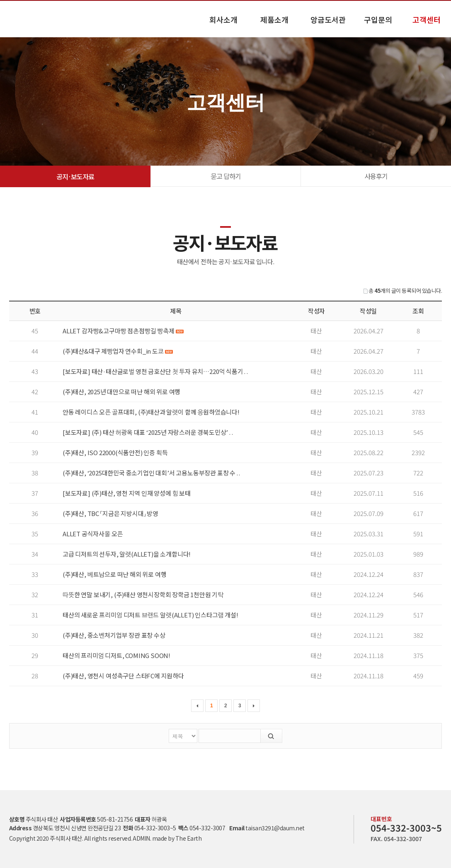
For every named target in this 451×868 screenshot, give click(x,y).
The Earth (189, 838)
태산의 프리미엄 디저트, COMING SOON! (116, 655)
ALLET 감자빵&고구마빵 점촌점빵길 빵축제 (123, 331)
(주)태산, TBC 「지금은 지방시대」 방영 (110, 513)
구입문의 (378, 19)
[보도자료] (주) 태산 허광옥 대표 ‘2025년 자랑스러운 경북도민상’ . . (148, 432)
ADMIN (141, 838)
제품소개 (274, 19)
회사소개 (223, 19)
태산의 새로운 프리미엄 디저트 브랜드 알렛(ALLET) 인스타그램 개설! (150, 615)
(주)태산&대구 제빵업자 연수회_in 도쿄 (118, 351)
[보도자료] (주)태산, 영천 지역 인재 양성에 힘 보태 (127, 493)
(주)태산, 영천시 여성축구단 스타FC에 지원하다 (123, 676)
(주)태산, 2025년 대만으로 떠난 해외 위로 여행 (121, 392)
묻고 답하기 (226, 176)
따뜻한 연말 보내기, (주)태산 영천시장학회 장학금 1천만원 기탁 (143, 594)
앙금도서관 (328, 19)
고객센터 (427, 19)
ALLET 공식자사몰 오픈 (93, 534)
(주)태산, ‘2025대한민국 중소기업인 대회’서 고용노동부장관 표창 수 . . (151, 473)
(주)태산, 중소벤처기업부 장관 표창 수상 (114, 635)
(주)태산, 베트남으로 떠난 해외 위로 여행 (114, 574)
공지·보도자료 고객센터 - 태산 (29, 19)
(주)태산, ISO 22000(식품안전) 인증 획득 (115, 452)
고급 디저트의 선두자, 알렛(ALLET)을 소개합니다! (127, 554)
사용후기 (376, 176)
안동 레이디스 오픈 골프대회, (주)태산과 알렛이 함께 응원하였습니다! (151, 412)
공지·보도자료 (75, 176)
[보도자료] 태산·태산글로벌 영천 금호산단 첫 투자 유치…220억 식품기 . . (155, 371)
